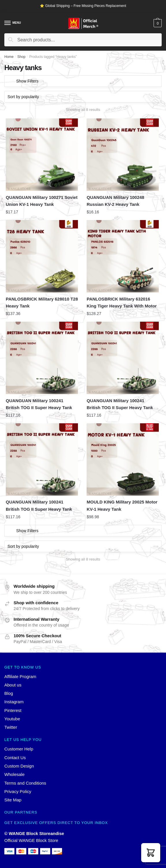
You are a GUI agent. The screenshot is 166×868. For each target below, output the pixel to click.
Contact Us (15, 758)
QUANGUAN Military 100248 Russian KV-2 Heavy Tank (115, 201)
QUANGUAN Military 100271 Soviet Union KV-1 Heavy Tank (42, 201)
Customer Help (19, 749)
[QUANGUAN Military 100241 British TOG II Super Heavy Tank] (42, 358)
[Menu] (8, 23)
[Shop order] (83, 97)
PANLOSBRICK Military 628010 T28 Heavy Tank (42, 302)
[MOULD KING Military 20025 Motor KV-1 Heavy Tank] (123, 459)
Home (9, 57)
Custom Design (19, 766)
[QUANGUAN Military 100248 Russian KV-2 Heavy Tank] (123, 155)
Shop (21, 57)
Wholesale (14, 774)
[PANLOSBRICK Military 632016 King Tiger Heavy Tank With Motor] (123, 256)
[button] (151, 853)
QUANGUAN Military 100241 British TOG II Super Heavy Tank (39, 404)
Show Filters (27, 81)
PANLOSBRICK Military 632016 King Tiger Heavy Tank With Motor (122, 302)
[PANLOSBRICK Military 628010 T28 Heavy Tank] (42, 256)
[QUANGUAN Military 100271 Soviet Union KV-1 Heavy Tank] (42, 155)
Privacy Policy (18, 791)
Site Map (13, 800)
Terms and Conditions (25, 783)
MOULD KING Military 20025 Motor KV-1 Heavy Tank (122, 505)
